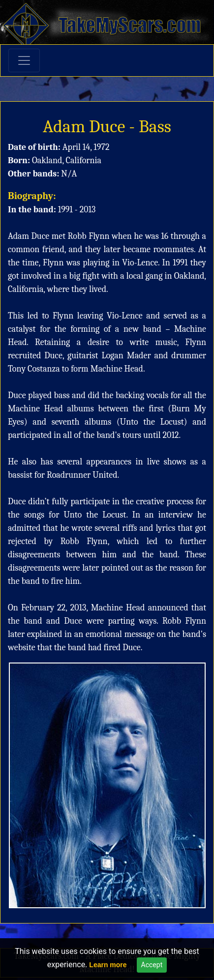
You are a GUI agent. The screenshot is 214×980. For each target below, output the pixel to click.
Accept (152, 965)
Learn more (108, 965)
